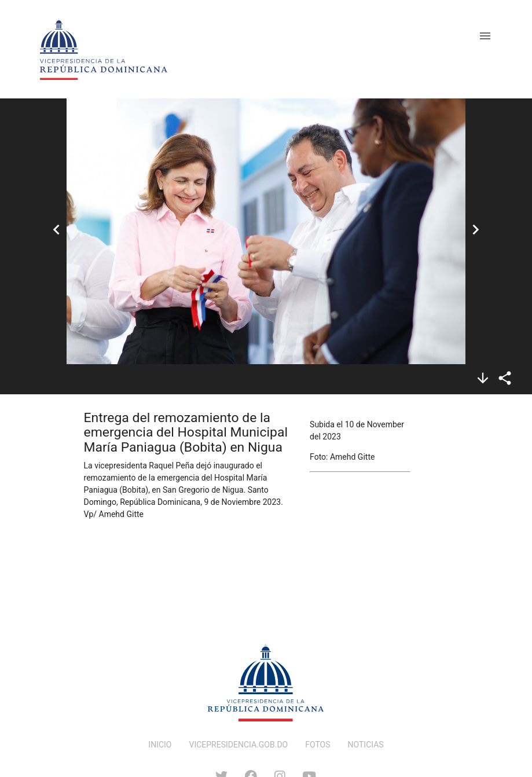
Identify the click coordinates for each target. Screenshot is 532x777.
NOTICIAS (366, 745)
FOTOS (318, 745)
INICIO (160, 745)
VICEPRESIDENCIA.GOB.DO (239, 745)
